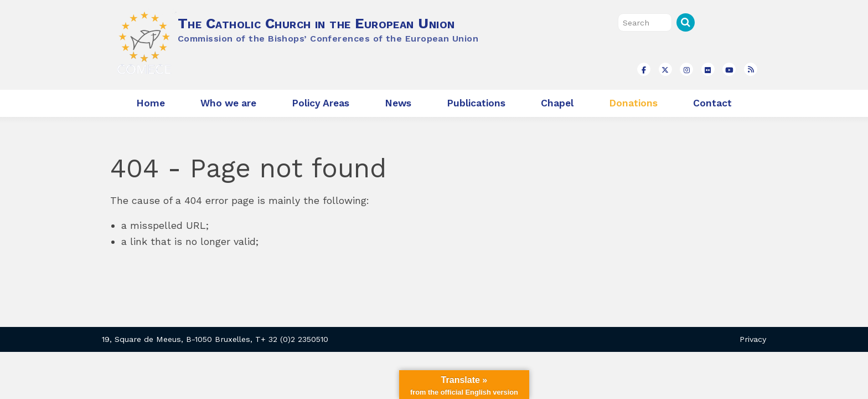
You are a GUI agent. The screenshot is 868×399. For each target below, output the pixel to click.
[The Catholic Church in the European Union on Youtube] (729, 69)
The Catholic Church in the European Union (316, 23)
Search (686, 22)
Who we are (228, 103)
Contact (712, 103)
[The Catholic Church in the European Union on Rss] (751, 69)
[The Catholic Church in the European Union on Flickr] (708, 69)
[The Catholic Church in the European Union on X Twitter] (665, 69)
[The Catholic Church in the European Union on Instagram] (686, 69)
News (398, 103)
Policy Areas (321, 103)
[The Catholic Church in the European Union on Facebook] (644, 69)
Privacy (753, 339)
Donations (633, 103)
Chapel (557, 103)
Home (151, 103)
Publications (476, 103)
